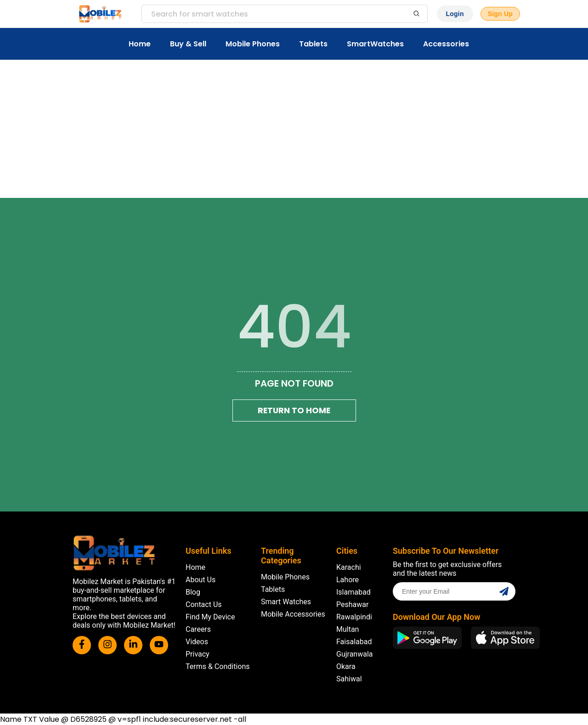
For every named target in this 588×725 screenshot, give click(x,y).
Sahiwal (349, 679)
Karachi (349, 567)
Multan (348, 629)
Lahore (348, 580)
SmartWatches (375, 44)
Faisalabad (354, 642)
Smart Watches (286, 602)
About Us (201, 580)
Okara (346, 666)
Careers (198, 629)
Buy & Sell (188, 44)
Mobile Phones (253, 44)
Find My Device (210, 617)
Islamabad (353, 592)
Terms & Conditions (218, 666)
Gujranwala (355, 654)
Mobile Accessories (293, 614)
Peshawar (352, 604)
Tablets (313, 44)
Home (140, 44)
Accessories (446, 44)
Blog (193, 592)
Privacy (198, 654)
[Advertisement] (294, 129)
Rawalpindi (354, 617)
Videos (197, 642)
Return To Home (294, 410)
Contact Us (204, 604)
